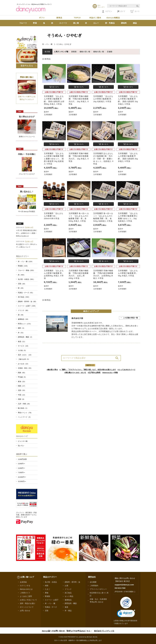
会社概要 (93, 582)
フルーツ (23, 23)
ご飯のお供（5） (24, 359)
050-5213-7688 (120, 588)
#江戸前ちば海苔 (94, 373)
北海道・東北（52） (25, 368)
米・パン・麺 (47, 44)
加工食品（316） (24, 297)
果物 (47, 593)
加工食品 (68, 593)
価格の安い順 (85, 52)
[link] (126, 614)
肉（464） (22, 275)
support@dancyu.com (124, 585)
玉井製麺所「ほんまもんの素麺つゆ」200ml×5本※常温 (54, 216)
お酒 (66, 586)
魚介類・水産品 (51, 582)
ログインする (25, 586)
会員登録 (23, 582)
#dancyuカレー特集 (110, 373)
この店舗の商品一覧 (130, 318)
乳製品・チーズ (51, 607)
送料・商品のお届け (28, 603)
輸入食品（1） (23, 408)
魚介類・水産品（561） (26, 279)
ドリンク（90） (24, 310)
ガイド (121, 11)
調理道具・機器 (71, 603)
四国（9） (22, 399)
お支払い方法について (28, 600)
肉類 (47, 586)
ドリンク (68, 589)
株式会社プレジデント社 (104, 631)
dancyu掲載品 (113, 18)
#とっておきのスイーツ (127, 370)
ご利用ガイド (25, 593)
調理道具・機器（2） (25, 337)
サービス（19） (24, 346)
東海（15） (22, 382)
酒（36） (21, 315)
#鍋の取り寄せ (52, 370)
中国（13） (22, 395)
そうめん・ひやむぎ (64, 44)
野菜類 (47, 596)
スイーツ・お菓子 (52, 600)
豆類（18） (22, 284)
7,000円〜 (21, 473)
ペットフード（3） (25, 417)
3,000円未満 (22, 459)
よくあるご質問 (26, 596)
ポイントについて (27, 607)
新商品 (59, 18)
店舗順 (110, 52)
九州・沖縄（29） (24, 404)
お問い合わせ (25, 611)
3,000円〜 (21, 464)
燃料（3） (22, 328)
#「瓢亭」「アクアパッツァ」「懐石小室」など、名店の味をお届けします (88, 370)
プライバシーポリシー (98, 589)
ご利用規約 (94, 586)
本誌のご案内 (95, 18)
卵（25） (21, 288)
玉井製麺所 (48, 115)
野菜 (35, 23)
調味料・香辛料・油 (72, 582)
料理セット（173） (25, 324)
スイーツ (63, 23)
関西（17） (22, 386)
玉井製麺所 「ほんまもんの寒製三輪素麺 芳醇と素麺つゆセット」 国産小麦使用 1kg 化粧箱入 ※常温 (54, 159)
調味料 (124, 23)
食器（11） (22, 342)
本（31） (21, 333)
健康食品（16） (24, 319)
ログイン (107, 11)
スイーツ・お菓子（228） (27, 306)
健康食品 (68, 600)
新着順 (74, 52)
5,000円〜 (21, 468)
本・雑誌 (68, 611)
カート (135, 11)
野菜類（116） (23, 266)
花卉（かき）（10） (25, 355)
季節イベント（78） (25, 413)
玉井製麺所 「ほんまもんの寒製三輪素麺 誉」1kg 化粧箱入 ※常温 (103, 99)
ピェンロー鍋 (23, 441)
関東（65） (22, 373)
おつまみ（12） (24, 364)
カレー (96, 23)
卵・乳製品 (110, 23)
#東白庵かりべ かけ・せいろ (75, 373)
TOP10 (77, 18)
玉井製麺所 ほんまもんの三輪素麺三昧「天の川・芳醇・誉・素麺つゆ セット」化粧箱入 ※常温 (103, 159)
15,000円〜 (22, 481)
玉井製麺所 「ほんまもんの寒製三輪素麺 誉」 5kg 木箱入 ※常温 (128, 273)
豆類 (47, 611)
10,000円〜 (22, 477)
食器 (66, 607)
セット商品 (69, 596)
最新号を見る (27, 66)
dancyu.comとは (26, 589)
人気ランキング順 (61, 52)
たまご (47, 589)
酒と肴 (76, 23)
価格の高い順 (99, 52)
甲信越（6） (22, 377)
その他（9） (22, 350)
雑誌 (135, 23)
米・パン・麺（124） (26, 261)
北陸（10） (22, 390)
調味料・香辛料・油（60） (27, 302)
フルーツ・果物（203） (26, 270)
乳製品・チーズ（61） (26, 293)
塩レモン (21, 446)
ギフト (42, 18)
